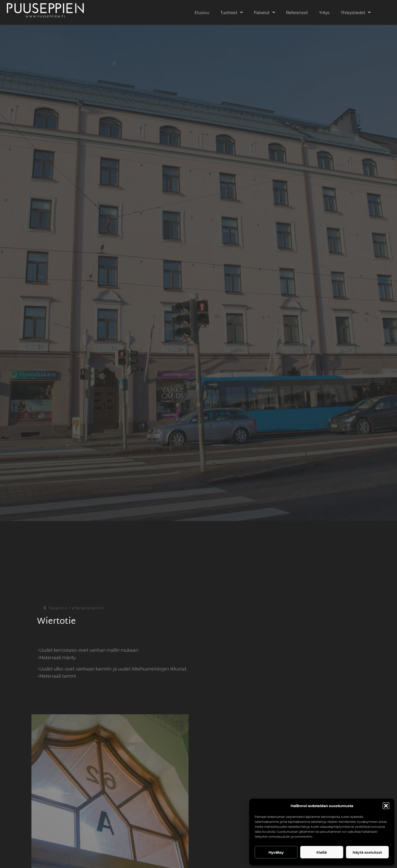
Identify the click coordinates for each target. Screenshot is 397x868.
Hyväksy (276, 852)
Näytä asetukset (367, 852)
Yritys (324, 12)
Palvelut (265, 12)
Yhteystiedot (356, 12)
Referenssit (297, 12)
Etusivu (202, 12)
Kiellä (322, 852)
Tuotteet (232, 12)
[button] (386, 806)
